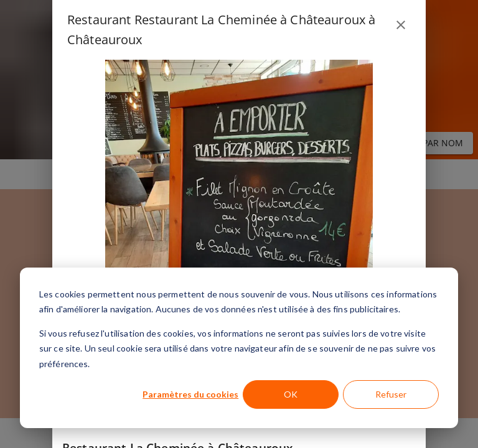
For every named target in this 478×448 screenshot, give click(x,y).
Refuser (391, 394)
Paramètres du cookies (190, 394)
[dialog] (239, 348)
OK (291, 394)
